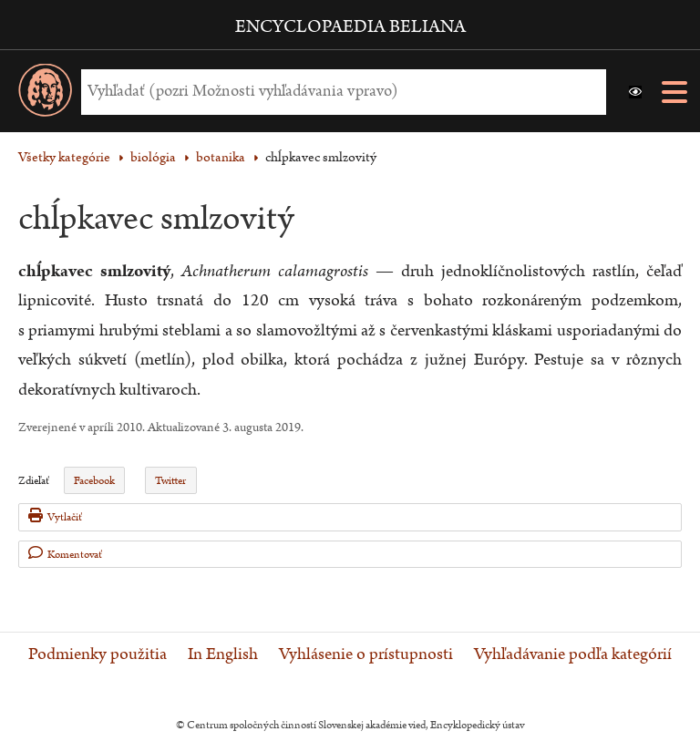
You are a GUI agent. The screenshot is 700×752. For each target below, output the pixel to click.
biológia (153, 157)
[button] (635, 92)
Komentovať (65, 554)
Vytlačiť (55, 516)
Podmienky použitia (98, 654)
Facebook (94, 481)
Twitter (170, 481)
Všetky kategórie (64, 157)
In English (223, 654)
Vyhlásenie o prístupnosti (366, 654)
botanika (221, 157)
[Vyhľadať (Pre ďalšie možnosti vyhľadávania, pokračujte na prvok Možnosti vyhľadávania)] (339, 92)
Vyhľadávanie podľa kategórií (573, 654)
